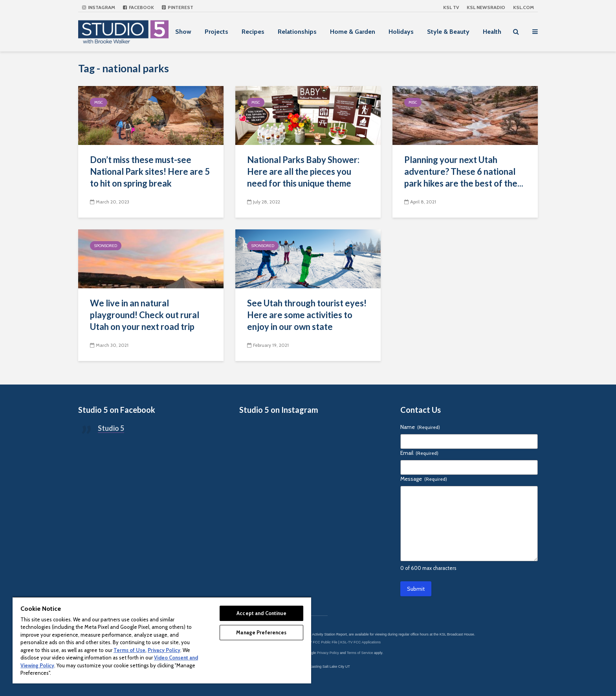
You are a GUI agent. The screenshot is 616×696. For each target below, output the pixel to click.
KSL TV (451, 7)
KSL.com (523, 7)
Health (492, 32)
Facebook (138, 7)
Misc (99, 102)
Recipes (253, 32)
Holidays (401, 32)
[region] (162, 640)
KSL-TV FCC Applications (360, 642)
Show (183, 32)
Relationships (297, 32)
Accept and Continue (261, 613)
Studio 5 (111, 428)
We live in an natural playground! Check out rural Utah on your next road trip (145, 315)
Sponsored (106, 246)
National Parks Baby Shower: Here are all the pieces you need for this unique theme (303, 171)
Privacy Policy (328, 653)
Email (419, 453)
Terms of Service (360, 653)
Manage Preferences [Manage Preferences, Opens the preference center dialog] (261, 632)
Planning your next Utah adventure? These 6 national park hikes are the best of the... (464, 171)
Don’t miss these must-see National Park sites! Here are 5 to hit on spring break (150, 171)
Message (424, 479)
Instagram (99, 7)
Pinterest (178, 7)
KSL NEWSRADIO (486, 7)
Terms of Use (129, 650)
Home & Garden (353, 32)
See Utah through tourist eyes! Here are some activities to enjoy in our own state (307, 315)
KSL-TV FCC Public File (318, 642)
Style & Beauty (448, 32)
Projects (216, 32)
